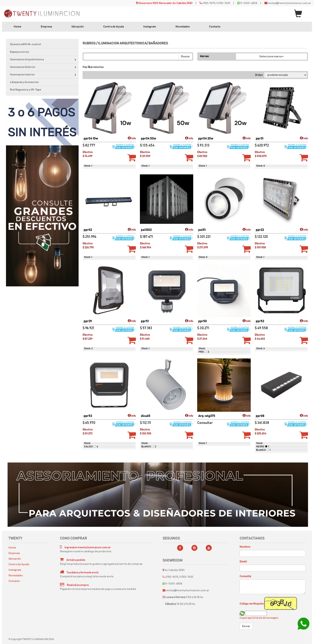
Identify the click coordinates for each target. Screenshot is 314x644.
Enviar (246, 626)
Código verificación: (252, 604)
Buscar (185, 57)
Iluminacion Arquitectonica (44, 61)
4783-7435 (224, 3)
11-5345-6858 (249, 3)
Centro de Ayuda (114, 27)
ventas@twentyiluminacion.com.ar (289, 3)
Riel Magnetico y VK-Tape (26, 90)
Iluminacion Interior (44, 76)
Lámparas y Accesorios (24, 82)
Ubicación (78, 27)
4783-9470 (209, 3)
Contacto (215, 27)
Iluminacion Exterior (44, 68)
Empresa (46, 27)
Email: (243, 562)
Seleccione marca (271, 57)
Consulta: (245, 576)
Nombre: (245, 547)
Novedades (183, 27)
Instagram (150, 27)
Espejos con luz (20, 52)
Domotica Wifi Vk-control (25, 44)
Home (18, 27)
